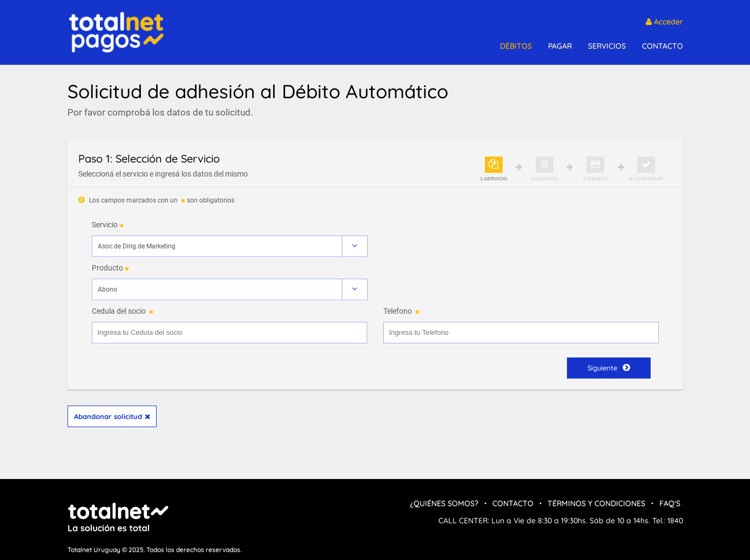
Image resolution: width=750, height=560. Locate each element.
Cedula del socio (119, 311)
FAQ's (670, 503)
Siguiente (609, 367)
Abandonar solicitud (112, 416)
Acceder (664, 22)
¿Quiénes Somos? (444, 503)
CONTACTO (663, 46)
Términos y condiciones (596, 503)
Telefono (398, 311)
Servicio (105, 225)
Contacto (513, 503)
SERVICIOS (607, 46)
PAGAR (560, 46)
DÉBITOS (516, 46)
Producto (107, 268)
